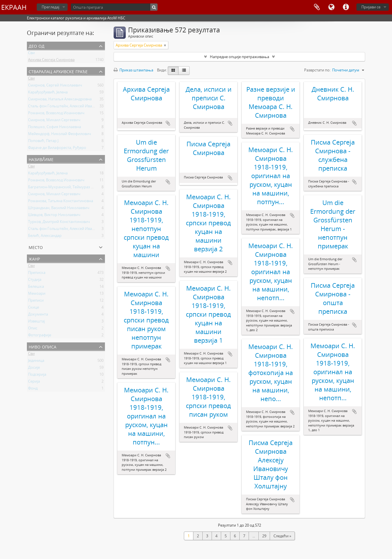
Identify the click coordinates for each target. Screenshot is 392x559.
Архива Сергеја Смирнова (51, 61)
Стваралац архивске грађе (58, 71)
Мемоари (37, 294)
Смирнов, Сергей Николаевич (55, 86)
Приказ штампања (133, 70)
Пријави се (371, 7)
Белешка (36, 287)
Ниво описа (42, 346)
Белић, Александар (45, 237)
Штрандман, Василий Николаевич (59, 209)
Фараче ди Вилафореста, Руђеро (57, 149)
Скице (34, 308)
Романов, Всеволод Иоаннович (56, 114)
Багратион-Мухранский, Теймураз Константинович (74, 188)
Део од (37, 46)
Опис (33, 329)
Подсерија (37, 375)
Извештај (36, 322)
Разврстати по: (317, 70)
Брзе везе (346, 7)
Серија (34, 382)
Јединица (36, 361)
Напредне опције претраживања (240, 57)
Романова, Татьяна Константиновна (61, 202)
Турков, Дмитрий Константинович (59, 223)
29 (264, 536)
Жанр (34, 258)
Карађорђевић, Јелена (48, 93)
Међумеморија (317, 7)
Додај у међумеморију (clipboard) (168, 123)
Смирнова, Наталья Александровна (60, 100)
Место (36, 247)
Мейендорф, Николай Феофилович (60, 135)
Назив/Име (41, 159)
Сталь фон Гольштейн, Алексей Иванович (66, 107)
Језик (331, 7)
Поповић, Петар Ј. (44, 142)
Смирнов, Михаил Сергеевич (54, 121)
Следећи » (282, 536)
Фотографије (40, 336)
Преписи (36, 301)
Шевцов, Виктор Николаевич (54, 216)
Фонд (33, 389)
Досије (34, 368)
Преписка (37, 274)
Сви (31, 54)
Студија (35, 281)
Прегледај (50, 7)
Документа (38, 315)
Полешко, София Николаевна (54, 128)
